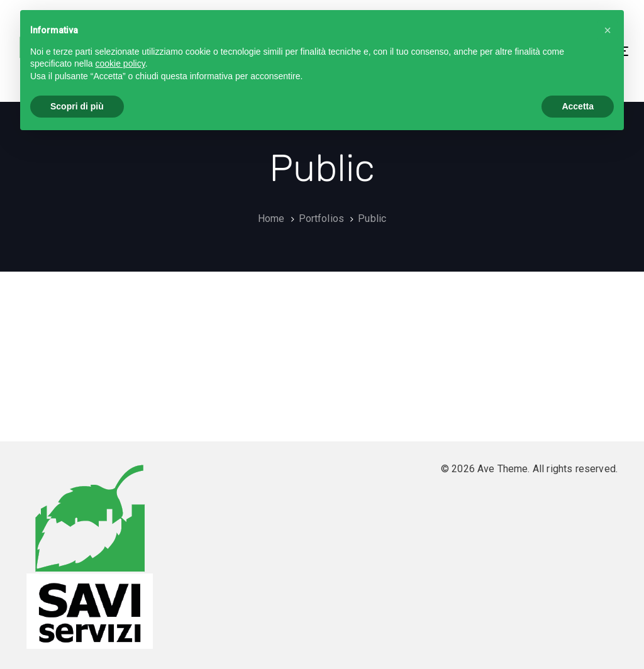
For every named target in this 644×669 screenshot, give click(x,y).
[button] (608, 30)
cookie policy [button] (120, 64)
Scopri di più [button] (77, 106)
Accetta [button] (578, 106)
